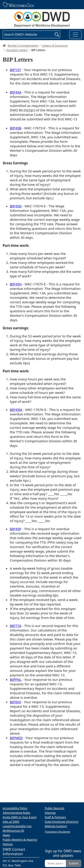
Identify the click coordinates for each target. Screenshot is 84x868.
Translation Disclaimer (58, 832)
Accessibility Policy (15, 808)
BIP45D (16, 206)
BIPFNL (16, 679)
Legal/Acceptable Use (17, 826)
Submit (74, 863)
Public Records (55, 808)
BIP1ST (15, 70)
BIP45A (16, 92)
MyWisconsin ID (13, 831)
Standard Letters (17, 50)
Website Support (56, 826)
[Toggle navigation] (75, 35)
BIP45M (16, 410)
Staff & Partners (55, 817)
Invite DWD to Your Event (20, 817)
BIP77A (16, 626)
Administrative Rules (16, 813)
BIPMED (16, 738)
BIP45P (16, 529)
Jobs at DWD (11, 822)
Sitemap (50, 813)
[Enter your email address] (56, 863)
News (6, 835)
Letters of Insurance (55, 46)
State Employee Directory (62, 822)
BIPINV (15, 702)
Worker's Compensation (23, 46)
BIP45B (16, 128)
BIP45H (16, 284)
